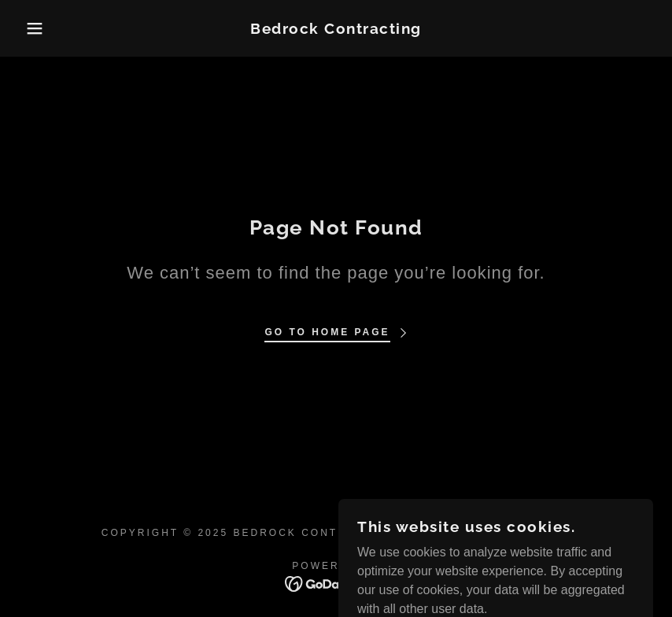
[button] (33, 28)
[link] (336, 30)
